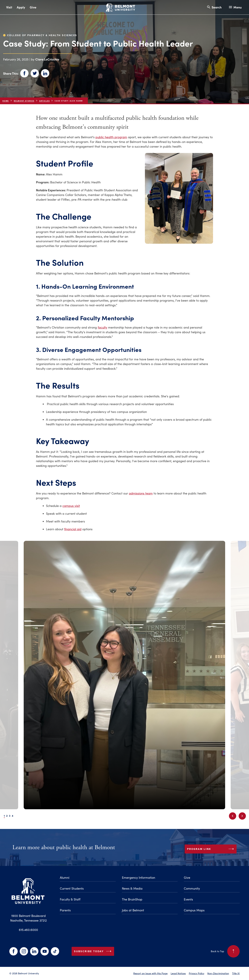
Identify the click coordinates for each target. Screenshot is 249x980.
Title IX (236, 973)
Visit (9, 7)
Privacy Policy (197, 973)
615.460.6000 (28, 930)
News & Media (132, 888)
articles (44, 101)
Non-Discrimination (218, 973)
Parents (65, 910)
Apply (21, 7)
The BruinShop (132, 899)
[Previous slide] (233, 816)
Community (192, 888)
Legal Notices (178, 973)
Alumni (65, 878)
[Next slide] (242, 816)
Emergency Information (139, 878)
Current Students (72, 888)
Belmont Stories (24, 101)
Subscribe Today (93, 951)
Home (6, 101)
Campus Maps (194, 910)
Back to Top (225, 951)
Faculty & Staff (70, 899)
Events (188, 899)
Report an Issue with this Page (150, 973)
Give (33, 7)
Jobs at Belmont (133, 910)
